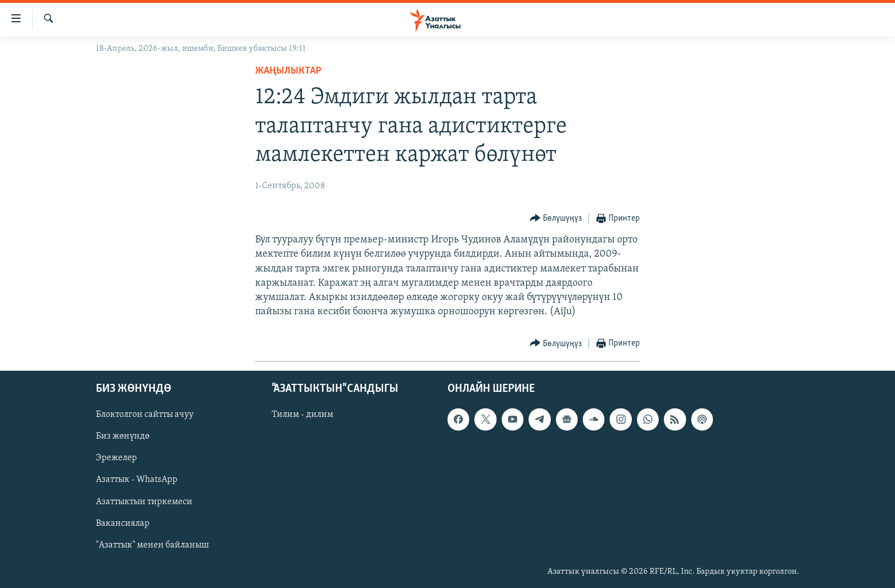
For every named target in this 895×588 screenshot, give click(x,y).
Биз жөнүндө (123, 436)
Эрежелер (116, 458)
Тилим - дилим (303, 415)
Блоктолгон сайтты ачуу (145, 415)
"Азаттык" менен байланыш (152, 545)
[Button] (556, 219)
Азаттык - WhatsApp (137, 480)
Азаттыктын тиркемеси (144, 501)
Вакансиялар (123, 523)
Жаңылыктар (288, 71)
